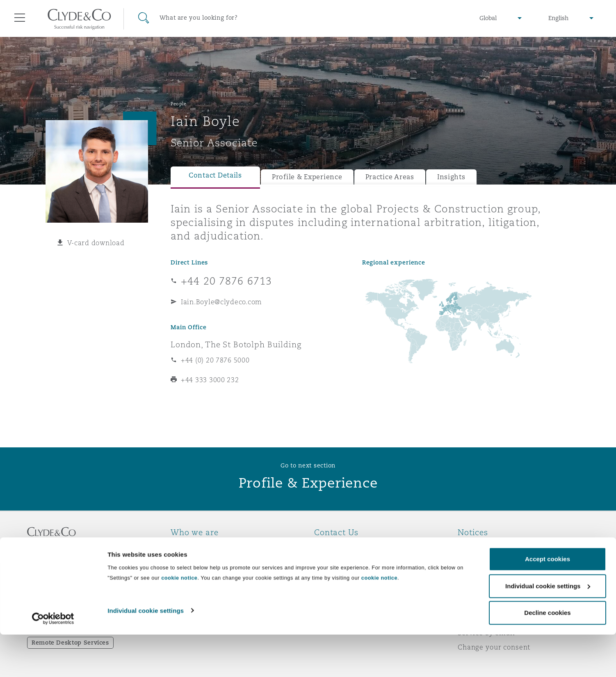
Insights (451, 177)
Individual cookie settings (146, 654)
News (180, 575)
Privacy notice (482, 561)
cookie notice (179, 622)
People (178, 104)
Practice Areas (390, 177)
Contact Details (215, 175)
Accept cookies (548, 603)
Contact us (333, 576)
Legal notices (480, 547)
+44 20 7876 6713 (226, 281)
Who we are (191, 547)
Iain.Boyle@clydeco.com (221, 302)
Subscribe (331, 561)
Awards (184, 561)
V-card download (96, 243)
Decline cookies (547, 657)
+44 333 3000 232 (210, 380)
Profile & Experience (307, 177)
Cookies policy (483, 575)
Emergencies (347, 547)
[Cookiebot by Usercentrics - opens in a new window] (53, 663)
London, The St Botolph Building (236, 344)
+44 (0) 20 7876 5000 (215, 360)
